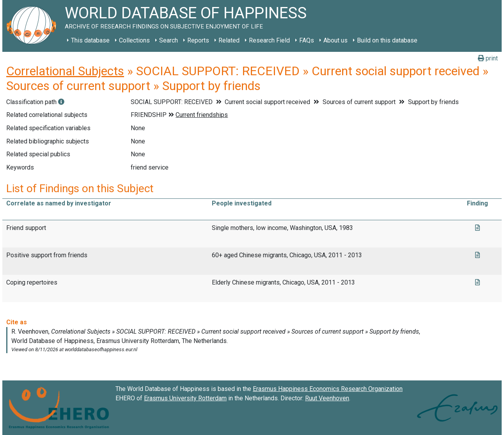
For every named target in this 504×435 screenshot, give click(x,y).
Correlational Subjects (65, 71)
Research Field (269, 40)
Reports (198, 40)
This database (90, 40)
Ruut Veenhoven (327, 398)
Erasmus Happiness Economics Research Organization (328, 389)
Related (229, 40)
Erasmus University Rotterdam (185, 398)
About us (335, 40)
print (488, 58)
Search (169, 40)
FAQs (307, 40)
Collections (134, 40)
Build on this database (387, 40)
